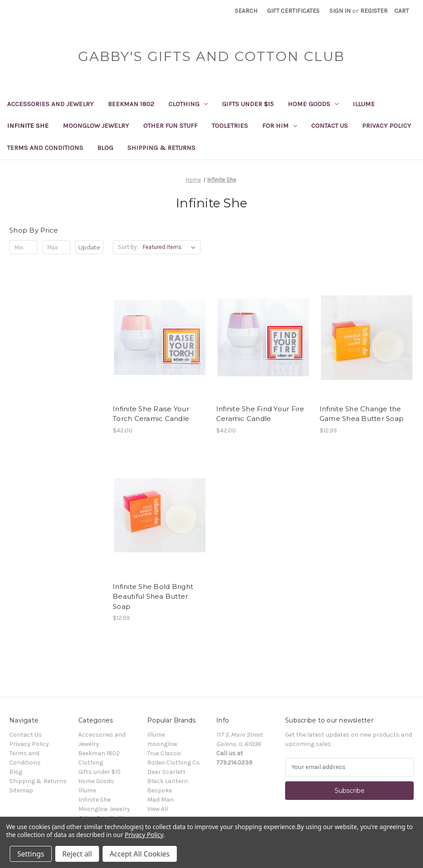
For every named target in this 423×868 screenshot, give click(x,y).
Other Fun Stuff (170, 126)
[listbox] (171, 247)
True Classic (164, 753)
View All (158, 809)
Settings (31, 854)
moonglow (162, 744)
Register (374, 11)
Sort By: (128, 247)
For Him (280, 126)
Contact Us (330, 126)
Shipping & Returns (161, 148)
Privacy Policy (387, 126)
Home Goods (313, 104)
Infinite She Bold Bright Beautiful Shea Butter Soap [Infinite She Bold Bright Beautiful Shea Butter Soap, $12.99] (153, 597)
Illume (364, 104)
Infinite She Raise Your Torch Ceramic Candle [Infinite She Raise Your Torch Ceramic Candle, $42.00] (151, 414)
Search (246, 11)
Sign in (340, 11)
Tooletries (230, 126)
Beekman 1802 (131, 104)
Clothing (188, 104)
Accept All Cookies (140, 854)
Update (89, 247)
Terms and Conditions (45, 148)
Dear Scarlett (166, 772)
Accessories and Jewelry (50, 104)
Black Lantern (168, 781)
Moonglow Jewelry (96, 126)
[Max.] (56, 247)
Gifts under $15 (248, 104)
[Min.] (23, 247)
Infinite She (28, 126)
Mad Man (160, 800)
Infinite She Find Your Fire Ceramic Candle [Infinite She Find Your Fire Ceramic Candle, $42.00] (260, 414)
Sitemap (21, 790)
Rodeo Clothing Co (173, 763)
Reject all (77, 854)
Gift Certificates (293, 11)
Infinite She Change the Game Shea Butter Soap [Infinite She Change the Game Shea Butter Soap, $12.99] (362, 414)
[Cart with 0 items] (402, 11)
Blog (105, 148)
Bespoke (160, 790)
